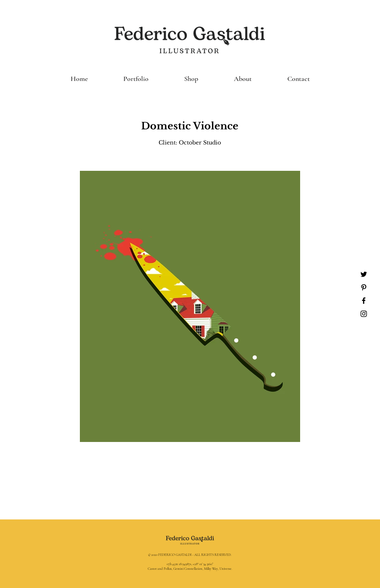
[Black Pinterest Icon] (364, 287)
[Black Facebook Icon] (364, 301)
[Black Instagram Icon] (364, 314)
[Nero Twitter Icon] (364, 274)
